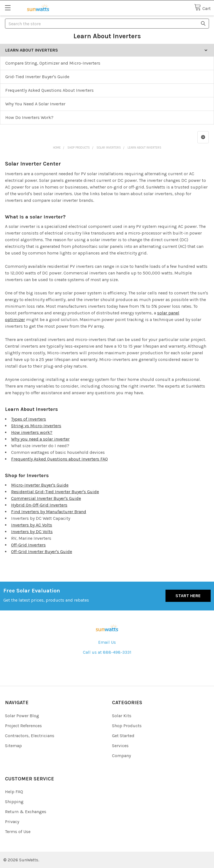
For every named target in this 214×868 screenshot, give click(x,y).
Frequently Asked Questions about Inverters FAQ (59, 459)
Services (120, 746)
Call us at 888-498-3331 (107, 652)
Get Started (123, 736)
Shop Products (127, 726)
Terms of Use (18, 832)
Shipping (14, 802)
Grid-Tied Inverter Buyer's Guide (37, 77)
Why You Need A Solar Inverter (35, 104)
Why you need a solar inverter (40, 439)
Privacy (12, 822)
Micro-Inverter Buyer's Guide (40, 485)
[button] (203, 137)
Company (121, 756)
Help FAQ (14, 792)
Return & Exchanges (26, 812)
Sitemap (13, 746)
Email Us (107, 642)
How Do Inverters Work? (29, 117)
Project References (23, 726)
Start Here (188, 596)
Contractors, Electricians (30, 736)
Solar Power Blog (22, 716)
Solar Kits (122, 716)
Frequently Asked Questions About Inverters (49, 90)
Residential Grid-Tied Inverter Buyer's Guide (55, 492)
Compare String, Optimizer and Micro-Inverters (53, 63)
